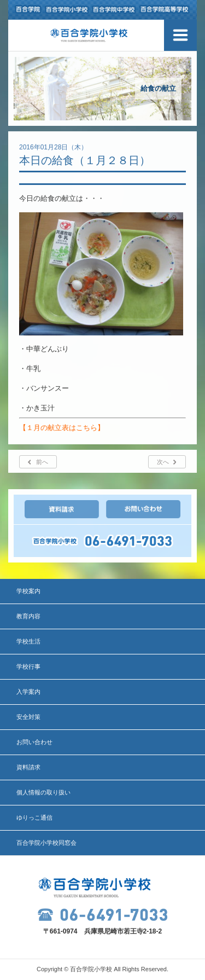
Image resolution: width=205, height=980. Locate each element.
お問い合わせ (34, 742)
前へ (42, 462)
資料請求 (28, 767)
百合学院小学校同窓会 (46, 843)
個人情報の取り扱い (43, 792)
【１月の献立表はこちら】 (62, 428)
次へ (163, 462)
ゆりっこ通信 (34, 817)
